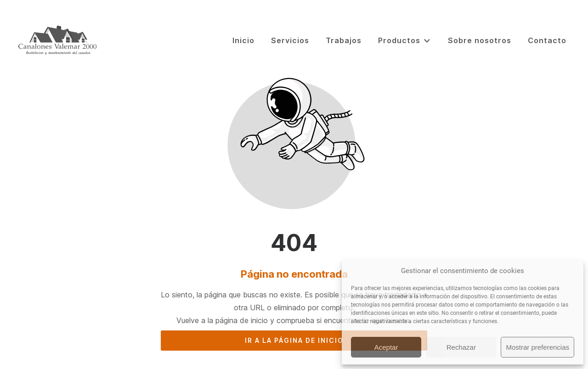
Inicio (243, 40)
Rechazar (461, 347)
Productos (405, 41)
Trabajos (344, 40)
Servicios (290, 40)
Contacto (547, 40)
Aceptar (386, 347)
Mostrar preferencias (537, 347)
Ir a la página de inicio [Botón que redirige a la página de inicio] (294, 340)
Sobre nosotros (480, 40)
